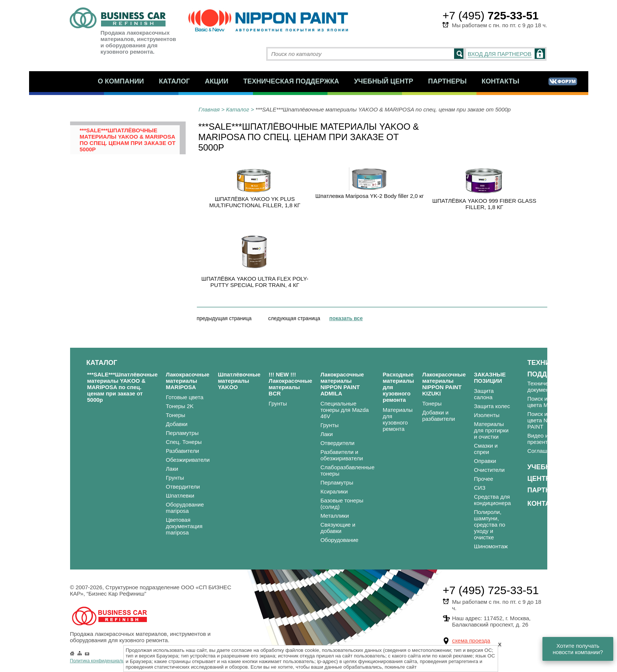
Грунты (175, 478)
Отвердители (183, 487)
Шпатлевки (180, 496)
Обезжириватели (188, 460)
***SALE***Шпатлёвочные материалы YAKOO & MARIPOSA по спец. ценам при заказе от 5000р (128, 140)
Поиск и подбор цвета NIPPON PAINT (547, 420)
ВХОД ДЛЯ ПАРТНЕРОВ (500, 54)
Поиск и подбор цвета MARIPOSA (550, 402)
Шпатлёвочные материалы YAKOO (239, 381)
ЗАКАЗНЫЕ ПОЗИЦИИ (490, 378)
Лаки (172, 469)
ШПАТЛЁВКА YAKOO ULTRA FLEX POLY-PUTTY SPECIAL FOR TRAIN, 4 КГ (255, 282)
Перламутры (182, 433)
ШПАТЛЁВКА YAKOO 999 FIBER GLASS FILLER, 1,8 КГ (484, 204)
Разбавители (182, 451)
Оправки (485, 461)
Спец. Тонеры (184, 442)
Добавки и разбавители (438, 416)
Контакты (500, 81)
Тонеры (176, 415)
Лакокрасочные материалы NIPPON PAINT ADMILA (342, 384)
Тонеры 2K (180, 406)
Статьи (595, 417)
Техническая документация (545, 387)
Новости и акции (599, 395)
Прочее (484, 479)
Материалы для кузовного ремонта (397, 419)
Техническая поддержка (291, 81)
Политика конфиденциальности (103, 661)
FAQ (592, 408)
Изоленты (487, 415)
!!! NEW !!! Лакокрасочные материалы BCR (291, 384)
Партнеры (447, 81)
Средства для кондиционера (492, 500)
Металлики (334, 516)
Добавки (177, 424)
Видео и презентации (544, 439)
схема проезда (471, 641)
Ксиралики (334, 491)
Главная (209, 109)
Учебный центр (384, 81)
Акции (216, 81)
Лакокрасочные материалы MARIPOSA (188, 381)
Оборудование (339, 540)
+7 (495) (491, 15)
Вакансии (598, 425)
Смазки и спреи (486, 449)
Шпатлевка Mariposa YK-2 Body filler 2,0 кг (370, 196)
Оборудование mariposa (185, 508)
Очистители (489, 470)
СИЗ (480, 488)
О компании (121, 81)
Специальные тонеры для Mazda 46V (344, 410)
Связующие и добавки (338, 528)
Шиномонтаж (491, 546)
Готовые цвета (185, 397)
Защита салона (484, 394)
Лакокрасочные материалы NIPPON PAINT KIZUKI (444, 384)
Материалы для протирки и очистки (491, 430)
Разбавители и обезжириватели (341, 455)
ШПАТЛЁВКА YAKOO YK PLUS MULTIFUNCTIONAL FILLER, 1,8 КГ (255, 202)
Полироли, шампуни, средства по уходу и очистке (489, 525)
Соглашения (543, 451)
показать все (346, 318)
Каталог (174, 81)
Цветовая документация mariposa (184, 526)
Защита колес (492, 406)
